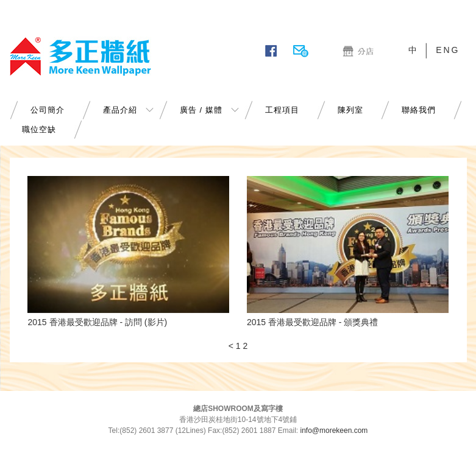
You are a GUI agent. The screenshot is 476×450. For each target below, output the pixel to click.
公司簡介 (48, 110)
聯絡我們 (419, 110)
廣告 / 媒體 (201, 110)
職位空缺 (39, 129)
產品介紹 (120, 110)
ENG (448, 50)
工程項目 (282, 110)
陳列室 (350, 110)
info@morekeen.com (334, 431)
